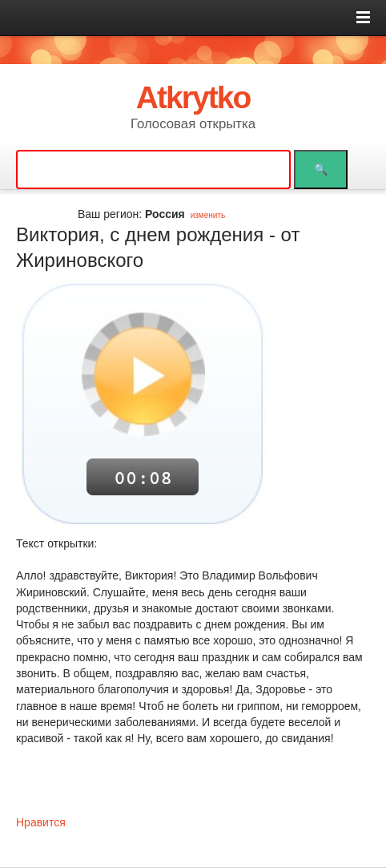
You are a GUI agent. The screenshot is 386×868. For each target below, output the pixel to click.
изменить (208, 215)
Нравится (41, 822)
